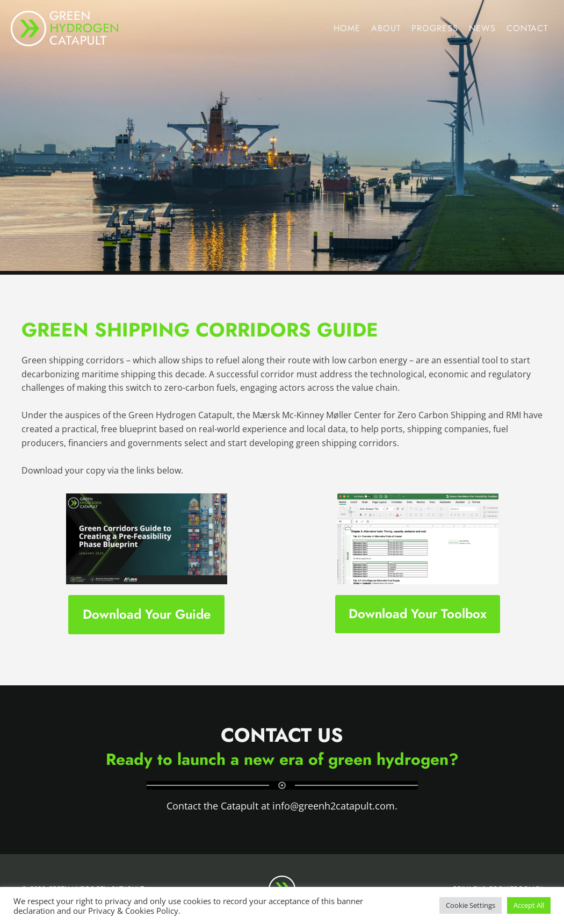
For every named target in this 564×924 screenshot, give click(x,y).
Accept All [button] (529, 905)
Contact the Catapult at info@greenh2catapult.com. (282, 806)
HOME (347, 28)
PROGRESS (435, 28)
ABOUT (386, 28)
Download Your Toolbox (418, 614)
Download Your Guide (147, 614)
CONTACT (527, 28)
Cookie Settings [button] (471, 905)
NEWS (482, 28)
